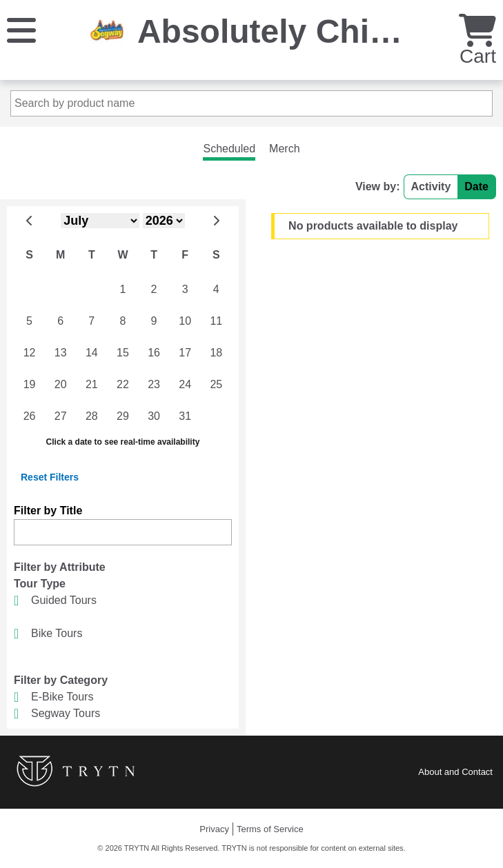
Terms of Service (270, 829)
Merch (284, 149)
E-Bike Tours (62, 697)
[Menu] (21, 29)
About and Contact (455, 772)
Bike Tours (57, 633)
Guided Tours (64, 600)
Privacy (214, 829)
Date (476, 186)
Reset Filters (50, 477)
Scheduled (229, 149)
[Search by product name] (251, 103)
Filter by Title (48, 511)
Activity (431, 186)
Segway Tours (66, 713)
